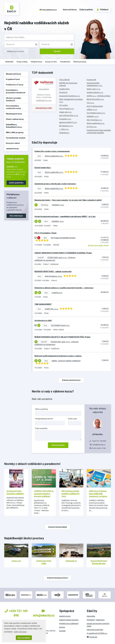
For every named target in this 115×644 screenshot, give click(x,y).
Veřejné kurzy (36, 62)
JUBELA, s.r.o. (92, 109)
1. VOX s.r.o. (64, 129)
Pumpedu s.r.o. (65, 119)
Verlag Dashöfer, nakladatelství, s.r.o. (95, 84)
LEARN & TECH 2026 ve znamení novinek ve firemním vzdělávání (44, 494)
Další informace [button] (20, 632)
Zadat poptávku (86, 10)
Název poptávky (42, 409)
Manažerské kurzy (13, 74)
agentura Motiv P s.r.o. (68, 122)
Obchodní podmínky (95, 630)
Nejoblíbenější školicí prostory (24, 538)
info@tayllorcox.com (44, 100)
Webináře (9, 62)
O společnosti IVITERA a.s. (97, 633)
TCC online (63, 105)
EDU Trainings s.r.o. (94, 120)
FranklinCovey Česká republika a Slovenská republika (99, 131)
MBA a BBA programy (15, 132)
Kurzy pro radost (13, 143)
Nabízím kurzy (65, 616)
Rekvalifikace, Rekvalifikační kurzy (14, 126)
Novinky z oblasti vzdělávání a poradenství (32, 464)
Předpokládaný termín (44, 419)
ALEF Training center (95, 106)
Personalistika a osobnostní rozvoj (13, 107)
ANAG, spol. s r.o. (94, 89)
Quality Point (64, 89)
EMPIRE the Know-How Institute (68, 84)
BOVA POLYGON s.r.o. (95, 99)
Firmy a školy (22, 62)
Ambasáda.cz (71, 561)
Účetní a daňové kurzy (15, 119)
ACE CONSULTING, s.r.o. (69, 115)
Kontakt (62, 631)
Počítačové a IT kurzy (15, 85)
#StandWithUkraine (48, 10)
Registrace (100, 620)
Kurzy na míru (51, 62)
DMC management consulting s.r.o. (71, 100)
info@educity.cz (99, 445)
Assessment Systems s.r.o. (70, 96)
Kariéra (62, 627)
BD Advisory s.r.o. (66, 126)
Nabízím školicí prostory (69, 620)
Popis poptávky (41, 428)
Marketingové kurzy (14, 114)
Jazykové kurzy (12, 149)
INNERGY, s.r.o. (93, 116)
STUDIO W (63, 92)
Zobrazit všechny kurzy (71, 380)
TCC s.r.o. (90, 103)
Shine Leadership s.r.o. (96, 123)
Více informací (16, 216)
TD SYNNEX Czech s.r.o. (96, 113)
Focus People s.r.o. (67, 109)
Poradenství (65, 62)
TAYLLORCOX (44, 89)
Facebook (92, 637)
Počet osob (72, 419)
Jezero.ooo (16, 561)
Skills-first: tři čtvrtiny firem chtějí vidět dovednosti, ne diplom (98, 494)
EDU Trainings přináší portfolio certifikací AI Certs (70, 494)
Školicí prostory (80, 62)
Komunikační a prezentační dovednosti (16, 91)
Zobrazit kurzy (44, 108)
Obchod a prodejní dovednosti (13, 99)
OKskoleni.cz (64, 133)
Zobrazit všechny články (58, 527)
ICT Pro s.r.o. (92, 127)
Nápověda (91, 616)
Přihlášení (103, 10)
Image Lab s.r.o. (66, 112)
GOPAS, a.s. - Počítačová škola (99, 96)
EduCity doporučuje (44, 142)
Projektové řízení (13, 79)
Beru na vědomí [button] (24, 638)
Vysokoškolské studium (16, 138)
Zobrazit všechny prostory (57, 578)
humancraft (91, 80)
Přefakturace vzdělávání (69, 623)
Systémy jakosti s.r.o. (95, 92)
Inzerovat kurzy (70, 10)
